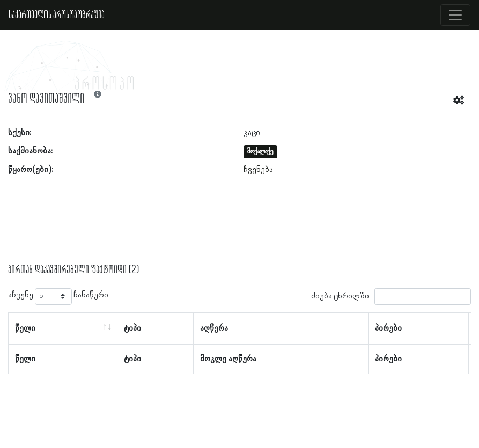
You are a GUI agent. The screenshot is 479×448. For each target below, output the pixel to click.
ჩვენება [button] (258, 170)
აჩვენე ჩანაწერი (58, 297)
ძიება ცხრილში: (391, 297)
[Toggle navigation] (455, 15)
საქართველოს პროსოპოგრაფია (57, 15)
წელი (25, 328)
